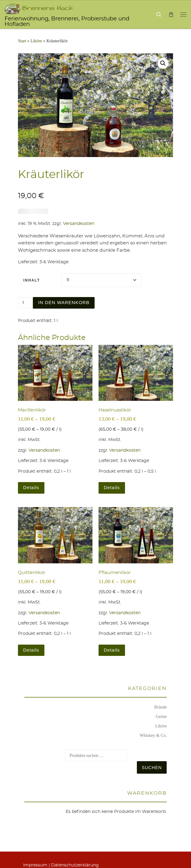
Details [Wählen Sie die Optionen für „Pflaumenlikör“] (112, 650)
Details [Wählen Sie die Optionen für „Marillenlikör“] (31, 487)
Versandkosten (79, 224)
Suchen (152, 768)
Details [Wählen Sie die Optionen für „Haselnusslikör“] (112, 487)
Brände (160, 707)
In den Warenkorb (64, 302)
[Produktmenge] (25, 303)
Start (22, 41)
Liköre (36, 41)
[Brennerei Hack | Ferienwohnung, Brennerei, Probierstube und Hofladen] (12, 8)
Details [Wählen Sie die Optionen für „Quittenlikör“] (31, 650)
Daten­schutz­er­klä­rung (75, 865)
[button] (163, 63)
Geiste (161, 716)
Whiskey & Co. (153, 735)
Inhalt (32, 280)
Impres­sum (35, 865)
